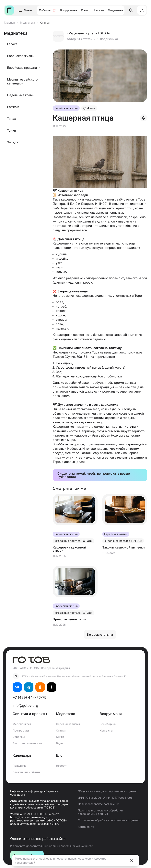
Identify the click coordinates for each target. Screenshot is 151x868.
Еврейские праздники (24, 68)
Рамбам (13, 107)
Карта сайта (86, 827)
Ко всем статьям (100, 635)
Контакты (106, 730)
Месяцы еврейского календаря (22, 81)
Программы (21, 730)
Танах (12, 119)
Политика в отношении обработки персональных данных (100, 812)
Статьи (61, 730)
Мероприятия (22, 724)
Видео (60, 743)
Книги (60, 737)
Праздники (20, 766)
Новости (62, 766)
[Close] (132, 861)
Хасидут (13, 142)
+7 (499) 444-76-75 (29, 697)
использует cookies (36, 858)
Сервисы (19, 737)
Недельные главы (21, 95)
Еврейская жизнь (20, 56)
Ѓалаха (12, 44)
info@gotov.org (25, 705)
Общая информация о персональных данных (108, 791)
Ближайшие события (26, 772)
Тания (12, 130)
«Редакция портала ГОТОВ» (88, 33)
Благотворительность (27, 743)
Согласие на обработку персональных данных (109, 820)
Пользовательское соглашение (99, 804)
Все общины (108, 724)
